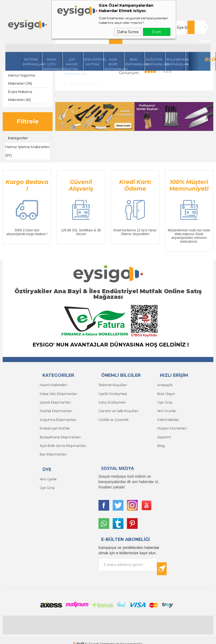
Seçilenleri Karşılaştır (82, 83)
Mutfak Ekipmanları (32, 48)
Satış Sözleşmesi (111, 400)
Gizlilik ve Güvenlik (113, 416)
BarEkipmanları (134, 48)
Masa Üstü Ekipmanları (52, 51)
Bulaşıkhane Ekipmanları (175, 48)
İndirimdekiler (168, 416)
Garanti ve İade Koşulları (117, 408)
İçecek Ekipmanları (54, 400)
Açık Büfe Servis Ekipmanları (62, 440)
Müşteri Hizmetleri (172, 424)
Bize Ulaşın (166, 392)
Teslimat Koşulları (112, 384)
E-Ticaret (92, 637)
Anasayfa (164, 384)
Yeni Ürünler (167, 408)
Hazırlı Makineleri (53, 384)
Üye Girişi (185, 21)
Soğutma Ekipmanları (155, 48)
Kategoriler (18, 138)
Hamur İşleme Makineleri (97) (19, 150)
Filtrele (28, 121)
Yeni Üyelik (48, 472)
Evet (157, 32)
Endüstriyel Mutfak (93, 48)
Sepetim (164, 432)
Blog (210, 46)
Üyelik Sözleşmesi (112, 392)
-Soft (79, 637)
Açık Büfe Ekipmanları (114, 51)
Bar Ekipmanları (53, 448)
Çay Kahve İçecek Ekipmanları (73, 51)
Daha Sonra (128, 32)
